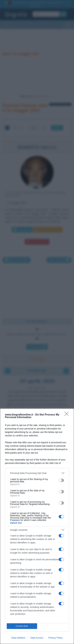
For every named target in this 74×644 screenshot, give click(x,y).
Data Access (37, 638)
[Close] (68, 415)
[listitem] (37, 473)
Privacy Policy (55, 638)
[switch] (61, 480)
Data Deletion (18, 638)
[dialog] (37, 526)
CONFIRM (22, 626)
